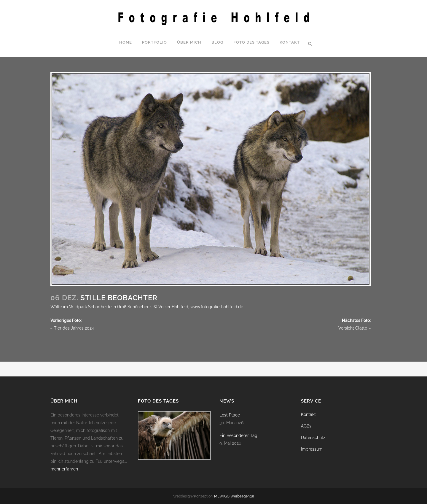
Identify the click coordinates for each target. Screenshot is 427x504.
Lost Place (230, 415)
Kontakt (308, 414)
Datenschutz (313, 438)
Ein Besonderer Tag (238, 435)
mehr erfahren (64, 469)
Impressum (312, 449)
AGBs (306, 426)
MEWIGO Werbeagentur (234, 496)
